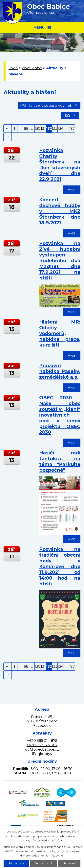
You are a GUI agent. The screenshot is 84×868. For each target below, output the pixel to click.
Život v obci (32, 68)
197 (72, 129)
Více (72, 190)
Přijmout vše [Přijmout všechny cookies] (16, 863)
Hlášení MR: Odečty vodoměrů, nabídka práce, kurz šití (60, 333)
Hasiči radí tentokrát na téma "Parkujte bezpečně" (60, 461)
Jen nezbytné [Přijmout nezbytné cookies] (44, 863)
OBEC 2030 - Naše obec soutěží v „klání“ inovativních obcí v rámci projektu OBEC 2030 (60, 415)
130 (38, 129)
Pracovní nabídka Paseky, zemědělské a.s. (60, 371)
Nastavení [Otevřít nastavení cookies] (69, 863)
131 (43, 129)
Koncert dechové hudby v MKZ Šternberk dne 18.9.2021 (60, 211)
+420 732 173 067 (42, 745)
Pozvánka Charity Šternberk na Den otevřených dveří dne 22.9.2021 (60, 165)
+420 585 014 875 (42, 741)
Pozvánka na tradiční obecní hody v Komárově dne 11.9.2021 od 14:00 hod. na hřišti (60, 566)
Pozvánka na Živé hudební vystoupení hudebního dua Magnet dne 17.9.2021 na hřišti (60, 261)
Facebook (42, 726)
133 (55, 129)
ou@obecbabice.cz (42, 749)
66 (26, 129)
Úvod (13, 68)
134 (61, 129)
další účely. (56, 840)
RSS (70, 115)
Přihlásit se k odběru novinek (49, 106)
